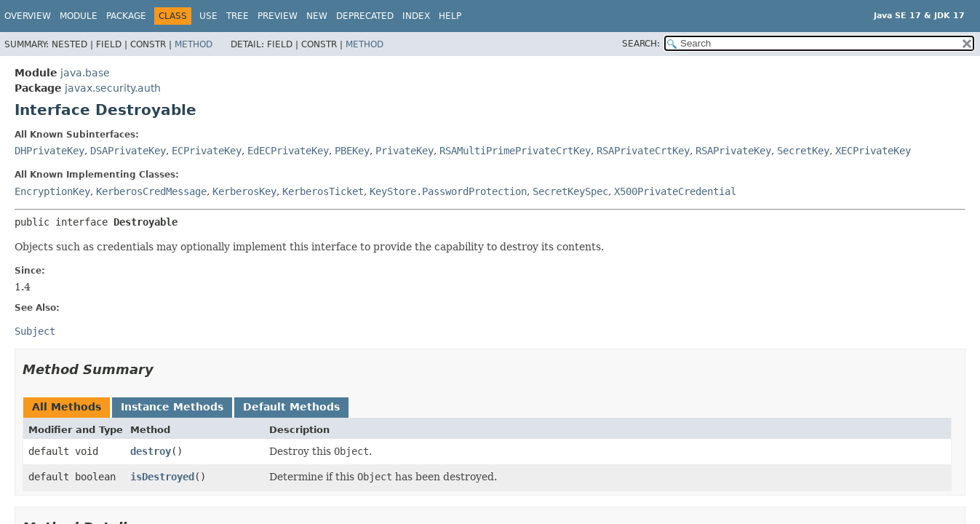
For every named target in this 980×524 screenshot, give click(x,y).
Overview (28, 16)
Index (416, 16)
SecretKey (803, 151)
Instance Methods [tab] (172, 407)
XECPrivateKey (873, 151)
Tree (238, 16)
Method (194, 44)
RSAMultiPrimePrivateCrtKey (515, 151)
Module (79, 16)
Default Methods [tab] (291, 407)
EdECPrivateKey (288, 151)
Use (208, 16)
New (317, 16)
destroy (151, 451)
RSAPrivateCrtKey (643, 151)
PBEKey (352, 151)
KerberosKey (244, 191)
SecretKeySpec (570, 191)
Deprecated (365, 16)
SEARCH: (641, 44)
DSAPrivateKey (128, 151)
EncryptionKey (52, 191)
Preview (278, 16)
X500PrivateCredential (675, 191)
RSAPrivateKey (733, 151)
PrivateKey (405, 151)
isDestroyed (162, 477)
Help (450, 16)
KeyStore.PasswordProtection (448, 191)
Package (126, 16)
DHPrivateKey (49, 151)
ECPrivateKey (207, 151)
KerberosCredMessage (151, 191)
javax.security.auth (113, 88)
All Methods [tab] (67, 407)
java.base (85, 73)
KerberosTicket (323, 191)
